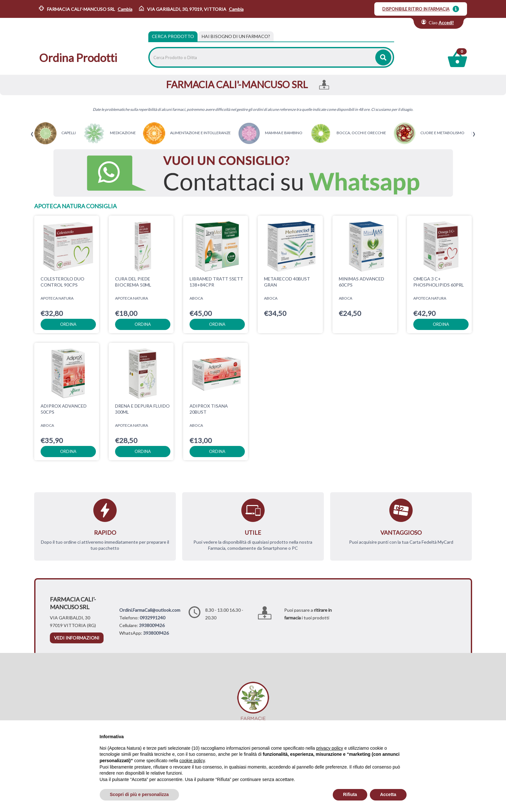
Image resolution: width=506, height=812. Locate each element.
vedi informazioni (77, 638)
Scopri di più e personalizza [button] (139, 794)
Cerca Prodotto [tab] (173, 36)
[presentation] (32, 134)
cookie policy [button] (192, 761)
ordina (68, 324)
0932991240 (152, 618)
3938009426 (152, 625)
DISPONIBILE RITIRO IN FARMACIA (416, 9)
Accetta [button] (388, 794)
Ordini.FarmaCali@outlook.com (150, 610)
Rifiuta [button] (350, 794)
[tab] (236, 36)
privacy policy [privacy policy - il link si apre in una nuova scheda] (330, 748)
